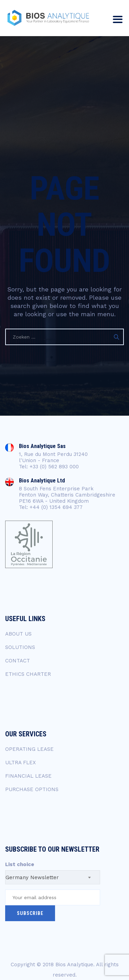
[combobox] (53, 877)
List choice (20, 864)
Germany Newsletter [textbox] (32, 877)
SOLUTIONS (20, 647)
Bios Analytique (74, 965)
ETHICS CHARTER (28, 674)
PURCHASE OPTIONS (32, 789)
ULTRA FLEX (20, 763)
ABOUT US (18, 634)
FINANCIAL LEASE (28, 776)
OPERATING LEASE (29, 749)
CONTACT (18, 661)
